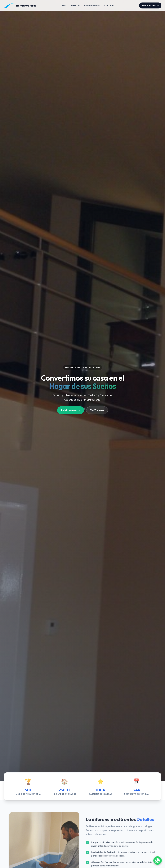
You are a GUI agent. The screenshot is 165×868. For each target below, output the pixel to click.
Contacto (109, 5)
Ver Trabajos (97, 410)
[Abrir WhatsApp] (158, 861)
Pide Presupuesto (150, 5)
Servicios (75, 5)
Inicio (64, 5)
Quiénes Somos (92, 5)
